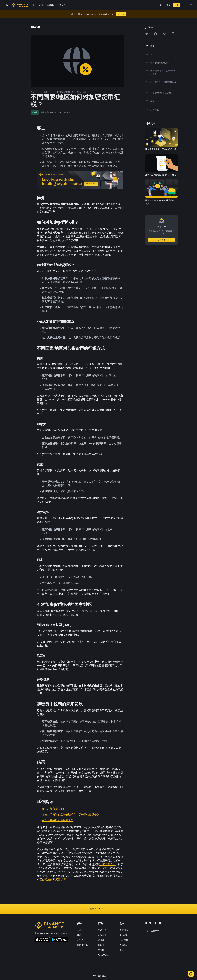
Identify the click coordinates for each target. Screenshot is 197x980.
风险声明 (124, 940)
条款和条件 (125, 930)
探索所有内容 (98, 909)
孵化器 (101, 940)
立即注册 (162, 240)
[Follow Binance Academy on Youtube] (160, 923)
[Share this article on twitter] (147, 34)
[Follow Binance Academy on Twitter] (150, 923)
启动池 (101, 945)
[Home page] (20, 5)
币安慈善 (102, 935)
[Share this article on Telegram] (164, 34)
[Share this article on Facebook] (156, 34)
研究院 (101, 950)
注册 (177, 5)
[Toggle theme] (191, 5)
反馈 (122, 950)
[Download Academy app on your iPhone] (42, 940)
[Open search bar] (161, 5)
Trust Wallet (104, 955)
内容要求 (124, 945)
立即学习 (121, 14)
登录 (168, 5)
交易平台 (102, 930)
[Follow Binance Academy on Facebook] (146, 923)
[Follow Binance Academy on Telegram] (155, 923)
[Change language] (185, 5)
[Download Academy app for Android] (59, 940)
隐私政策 (124, 935)
